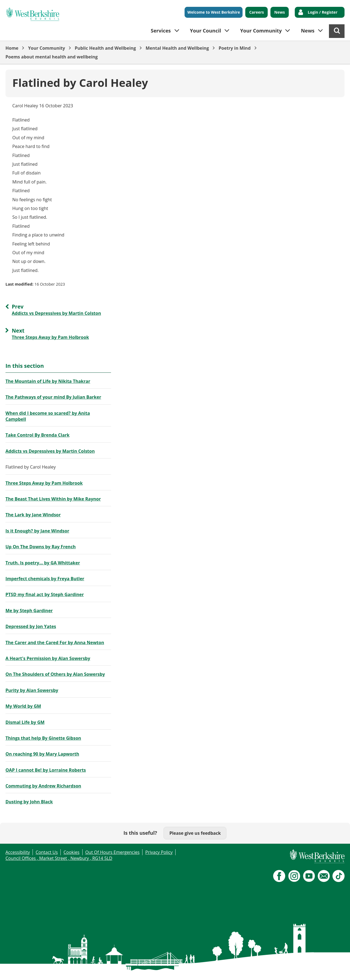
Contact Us (47, 852)
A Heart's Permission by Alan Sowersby (48, 658)
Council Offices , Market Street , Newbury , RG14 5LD (59, 858)
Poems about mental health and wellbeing (52, 57)
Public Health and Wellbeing (105, 48)
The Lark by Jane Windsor (33, 515)
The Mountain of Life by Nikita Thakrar (48, 381)
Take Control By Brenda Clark (37, 435)
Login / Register (323, 12)
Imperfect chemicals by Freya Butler (45, 579)
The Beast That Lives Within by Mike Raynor (53, 499)
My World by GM (23, 706)
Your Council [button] (206, 31)
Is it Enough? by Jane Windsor (37, 531)
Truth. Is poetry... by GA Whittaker (43, 563)
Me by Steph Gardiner (29, 611)
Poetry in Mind (234, 48)
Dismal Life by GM (25, 722)
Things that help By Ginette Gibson (43, 738)
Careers (256, 12)
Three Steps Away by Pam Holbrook (44, 483)
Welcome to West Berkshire (214, 12)
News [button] (308, 31)
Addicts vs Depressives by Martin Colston (50, 451)
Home (12, 48)
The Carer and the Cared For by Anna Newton (55, 643)
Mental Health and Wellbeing (177, 48)
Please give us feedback (195, 833)
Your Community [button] (261, 31)
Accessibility (18, 852)
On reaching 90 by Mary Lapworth (42, 754)
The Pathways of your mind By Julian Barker (53, 397)
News (280, 12)
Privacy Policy (159, 852)
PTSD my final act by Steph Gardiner (45, 594)
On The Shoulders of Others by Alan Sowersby (55, 674)
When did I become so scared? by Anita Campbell (48, 416)
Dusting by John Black (29, 802)
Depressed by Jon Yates (31, 626)
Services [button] (161, 31)
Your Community (47, 48)
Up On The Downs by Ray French (41, 547)
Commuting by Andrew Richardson (43, 786)
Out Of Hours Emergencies (113, 852)
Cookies (71, 852)
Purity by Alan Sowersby (32, 690)
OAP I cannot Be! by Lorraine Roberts (46, 770)
